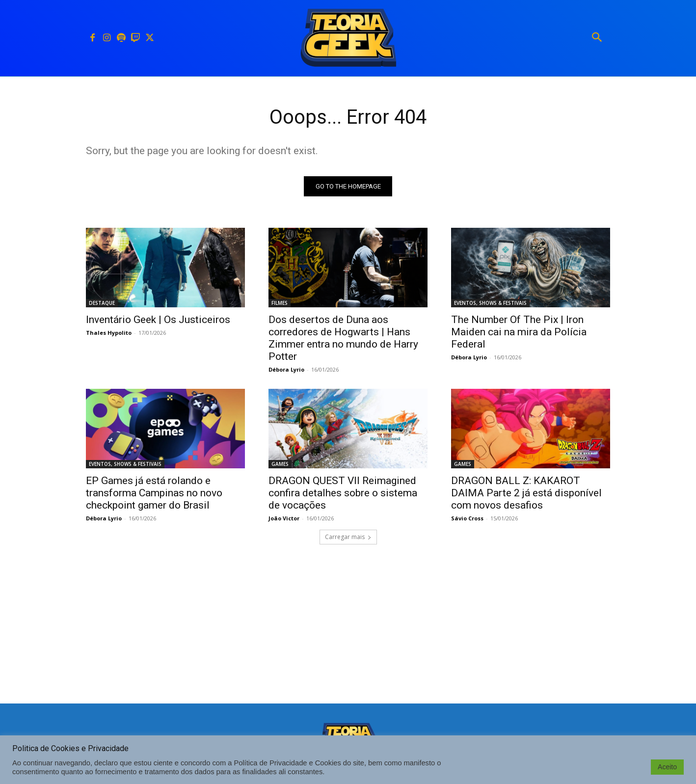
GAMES (280, 464)
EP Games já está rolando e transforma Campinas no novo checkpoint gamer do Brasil (154, 493)
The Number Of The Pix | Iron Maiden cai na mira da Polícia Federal (519, 332)
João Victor (284, 518)
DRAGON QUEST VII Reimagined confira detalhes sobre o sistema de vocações (343, 493)
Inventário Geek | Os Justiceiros (158, 320)
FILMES (280, 303)
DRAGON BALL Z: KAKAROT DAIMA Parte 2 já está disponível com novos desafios (526, 493)
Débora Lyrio (286, 369)
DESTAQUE (102, 303)
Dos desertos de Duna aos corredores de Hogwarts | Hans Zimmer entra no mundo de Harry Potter (343, 338)
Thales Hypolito (109, 333)
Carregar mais (348, 537)
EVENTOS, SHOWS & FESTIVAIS (490, 303)
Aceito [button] (667, 767)
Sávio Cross (467, 518)
